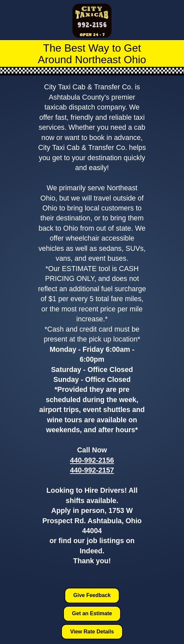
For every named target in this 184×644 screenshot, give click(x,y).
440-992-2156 (92, 460)
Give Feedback (92, 595)
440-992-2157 (92, 470)
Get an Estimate (92, 613)
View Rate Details (92, 632)
